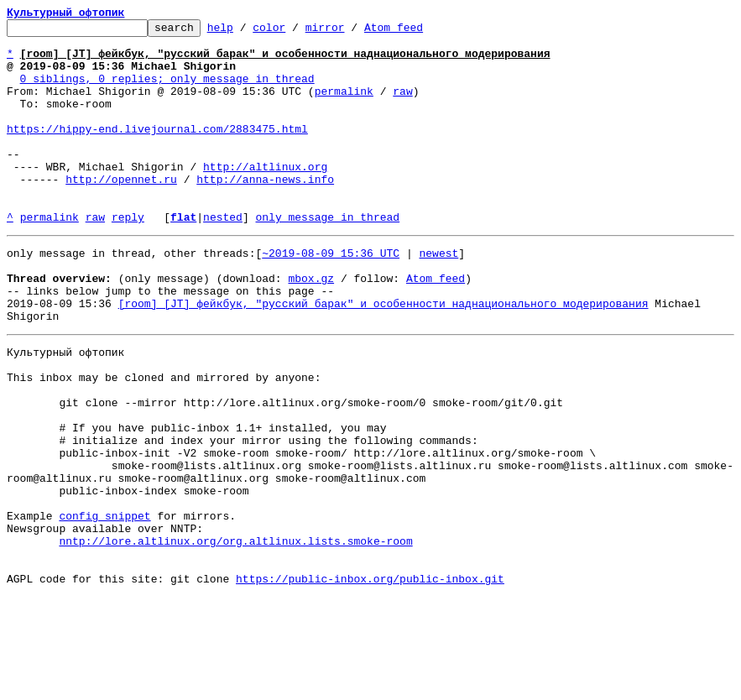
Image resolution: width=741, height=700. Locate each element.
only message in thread (327, 257)
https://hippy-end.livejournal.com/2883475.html (157, 151)
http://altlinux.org (265, 196)
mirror (351, 32)
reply (128, 257)
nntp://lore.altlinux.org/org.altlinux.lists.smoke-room (235, 636)
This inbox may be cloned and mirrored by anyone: (164, 440)
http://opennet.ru (121, 212)
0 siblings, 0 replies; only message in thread (167, 91)
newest (438, 295)
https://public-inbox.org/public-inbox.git (370, 682)
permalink (344, 106)
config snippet (104, 606)
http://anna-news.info (265, 212)
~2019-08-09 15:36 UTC (331, 295)
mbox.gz (311, 326)
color (295, 32)
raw (402, 106)
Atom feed (420, 32)
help (246, 32)
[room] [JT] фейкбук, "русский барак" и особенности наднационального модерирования (384, 356)
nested (223, 257)
